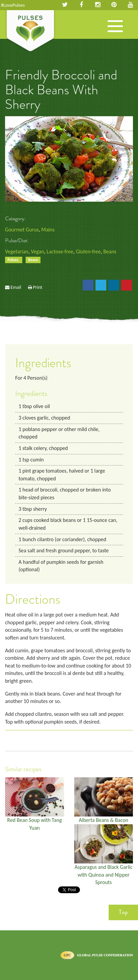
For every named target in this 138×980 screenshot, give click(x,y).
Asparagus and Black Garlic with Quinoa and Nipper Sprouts (104, 875)
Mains (48, 230)
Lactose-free (60, 252)
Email (16, 287)
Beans (110, 252)
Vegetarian (17, 252)
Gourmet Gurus (22, 230)
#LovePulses (13, 5)
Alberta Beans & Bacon (103, 820)
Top (123, 912)
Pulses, (14, 260)
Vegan (37, 252)
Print (38, 287)
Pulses (30, 31)
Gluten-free (88, 252)
